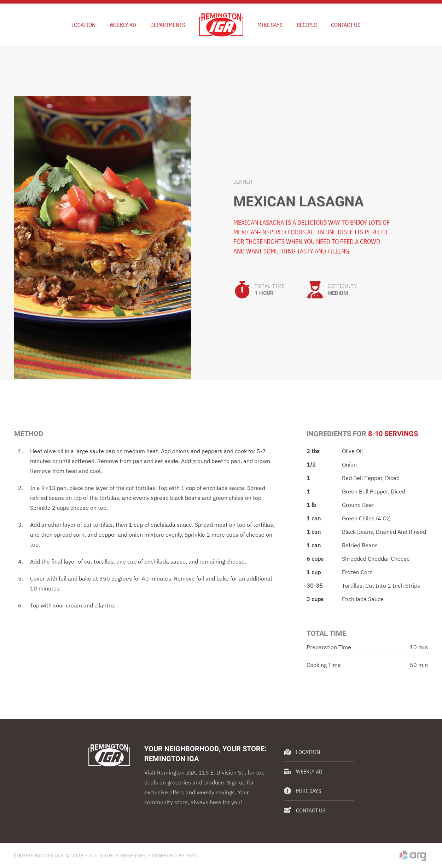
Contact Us (346, 25)
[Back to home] (221, 25)
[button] (103, 237)
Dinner (243, 182)
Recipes (307, 25)
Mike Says (270, 25)
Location (83, 25)
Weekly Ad (303, 771)
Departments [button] (168, 25)
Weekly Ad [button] (123, 25)
